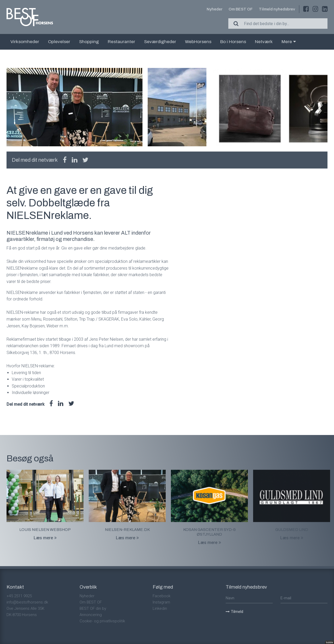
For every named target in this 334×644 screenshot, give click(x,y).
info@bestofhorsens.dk (27, 602)
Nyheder (214, 9)
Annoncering (91, 615)
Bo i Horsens (233, 42)
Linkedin (160, 608)
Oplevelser (59, 42)
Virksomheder (25, 42)
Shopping (89, 42)
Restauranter (121, 42)
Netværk (264, 42)
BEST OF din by (93, 608)
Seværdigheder (160, 42)
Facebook (162, 596)
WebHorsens (198, 42)
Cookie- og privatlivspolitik (102, 621)
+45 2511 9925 (19, 596)
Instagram (161, 602)
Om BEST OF (241, 9)
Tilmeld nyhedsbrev (277, 9)
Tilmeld (234, 612)
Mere (289, 42)
